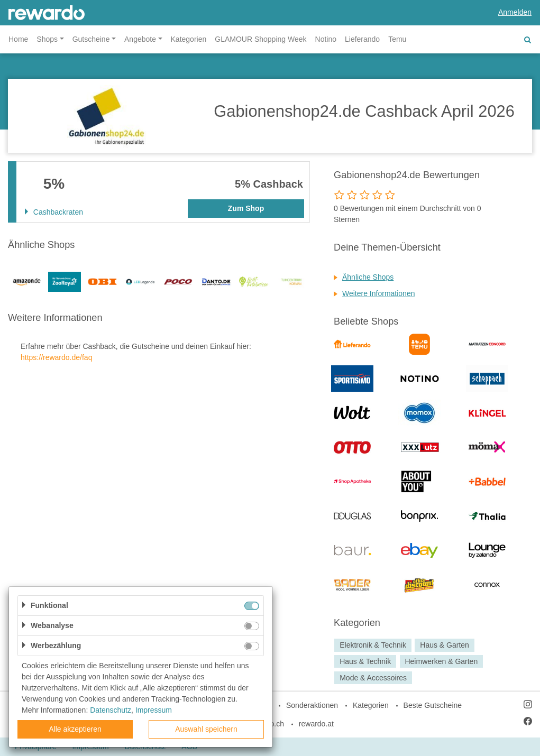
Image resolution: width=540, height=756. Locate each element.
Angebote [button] (140, 39)
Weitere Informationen (378, 293)
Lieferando (362, 39)
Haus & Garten (445, 645)
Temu (397, 39)
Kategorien (189, 39)
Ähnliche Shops (368, 277)
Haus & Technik (365, 661)
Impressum (154, 710)
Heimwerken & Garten (441, 661)
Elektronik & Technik (373, 645)
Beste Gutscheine (433, 705)
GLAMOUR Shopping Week (260, 39)
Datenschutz (111, 710)
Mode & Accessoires (373, 678)
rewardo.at (316, 724)
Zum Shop (246, 208)
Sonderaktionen (312, 705)
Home (18, 39)
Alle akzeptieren (75, 729)
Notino (326, 39)
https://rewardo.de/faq (56, 357)
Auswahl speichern (206, 729)
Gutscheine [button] (91, 39)
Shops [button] (47, 39)
